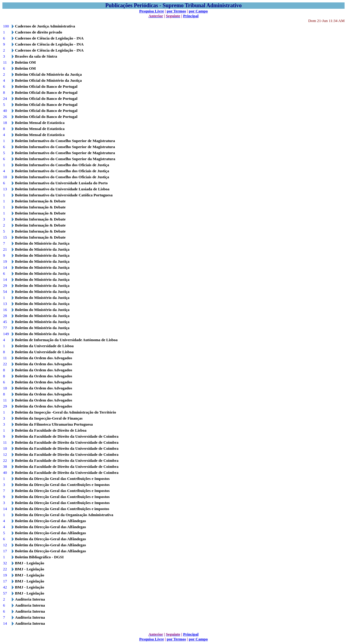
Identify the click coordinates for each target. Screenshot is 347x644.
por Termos (176, 11)
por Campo (198, 11)
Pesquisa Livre (152, 11)
